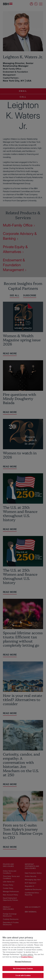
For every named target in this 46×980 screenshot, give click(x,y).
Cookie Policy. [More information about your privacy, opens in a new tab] (27, 957)
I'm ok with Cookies (23, 975)
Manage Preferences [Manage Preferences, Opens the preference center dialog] (23, 962)
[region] (23, 955)
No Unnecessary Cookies (23, 968)
